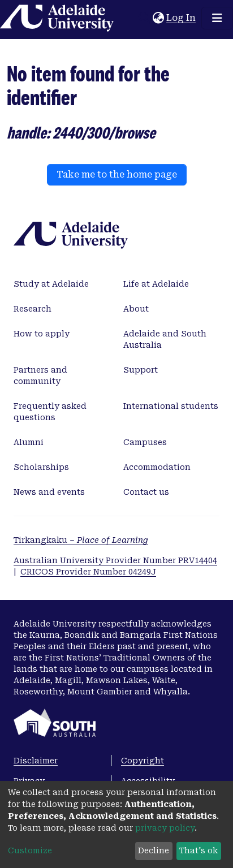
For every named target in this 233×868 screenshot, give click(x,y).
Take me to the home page (117, 174)
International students (171, 406)
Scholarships (41, 467)
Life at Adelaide (156, 284)
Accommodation (157, 467)
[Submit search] (144, 18)
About (136, 309)
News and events (49, 492)
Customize (30, 850)
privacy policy (165, 828)
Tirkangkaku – (81, 540)
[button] (158, 18)
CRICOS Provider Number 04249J (88, 572)
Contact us (146, 492)
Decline (154, 850)
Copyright (143, 761)
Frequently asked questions (50, 412)
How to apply (42, 334)
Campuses (145, 442)
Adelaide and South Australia (165, 339)
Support (141, 370)
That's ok (199, 850)
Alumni (29, 442)
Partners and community (40, 375)
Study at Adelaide (51, 284)
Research (33, 309)
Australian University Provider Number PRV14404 (115, 560)
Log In (182, 18)
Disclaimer (36, 761)
